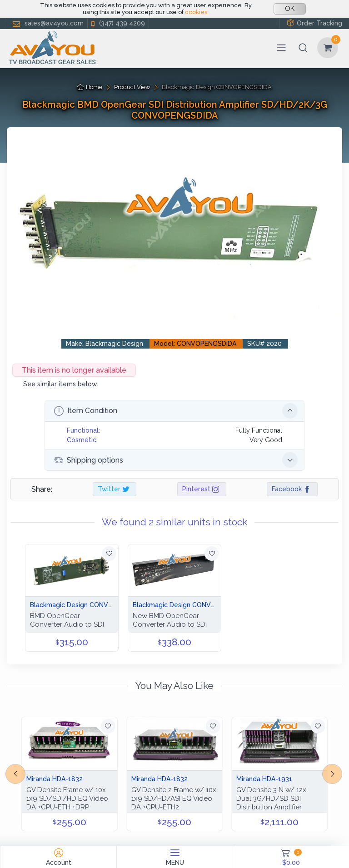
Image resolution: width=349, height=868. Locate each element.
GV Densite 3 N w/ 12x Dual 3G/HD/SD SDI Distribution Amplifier (271, 798)
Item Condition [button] (176, 411)
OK (290, 9)
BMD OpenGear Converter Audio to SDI (67, 620)
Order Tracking (314, 23)
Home (90, 87)
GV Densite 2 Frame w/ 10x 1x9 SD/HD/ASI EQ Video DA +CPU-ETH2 (174, 798)
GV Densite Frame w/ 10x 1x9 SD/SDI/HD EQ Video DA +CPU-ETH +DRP (67, 798)
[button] (303, 48)
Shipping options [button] (176, 460)
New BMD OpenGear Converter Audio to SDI (170, 620)
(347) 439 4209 (117, 23)
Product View (132, 87)
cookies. (197, 12)
